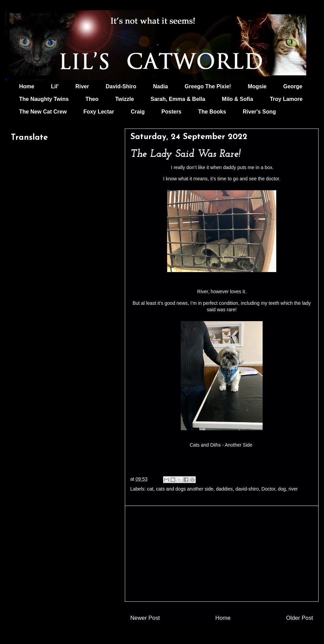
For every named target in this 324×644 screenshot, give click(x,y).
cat (150, 489)
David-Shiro (121, 86)
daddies (224, 489)
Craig (138, 112)
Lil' (55, 86)
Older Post (300, 618)
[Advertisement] (222, 554)
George (293, 86)
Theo (92, 99)
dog (282, 489)
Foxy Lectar (99, 112)
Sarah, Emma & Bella (178, 99)
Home (27, 86)
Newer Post (145, 618)
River (82, 86)
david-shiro (247, 489)
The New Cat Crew (43, 112)
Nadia (161, 86)
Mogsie (257, 86)
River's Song (259, 112)
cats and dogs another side (185, 489)
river (293, 489)
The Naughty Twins (44, 99)
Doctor (268, 489)
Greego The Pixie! (208, 86)
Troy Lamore (286, 99)
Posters (171, 112)
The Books (212, 112)
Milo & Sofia (238, 99)
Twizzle (125, 99)
